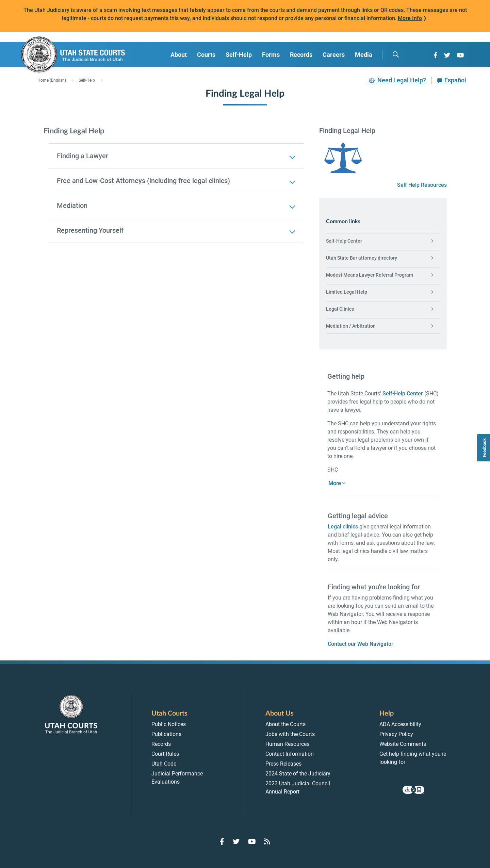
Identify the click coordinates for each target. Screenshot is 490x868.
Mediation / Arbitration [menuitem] (351, 326)
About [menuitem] (179, 55)
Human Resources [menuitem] (287, 744)
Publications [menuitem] (166, 734)
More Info (410, 18)
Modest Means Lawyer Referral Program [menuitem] (370, 275)
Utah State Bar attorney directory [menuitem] (362, 258)
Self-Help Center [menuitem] (344, 241)
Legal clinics (343, 527)
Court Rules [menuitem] (165, 754)
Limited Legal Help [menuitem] (347, 292)
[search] (396, 54)
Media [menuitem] (364, 55)
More (334, 483)
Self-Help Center (403, 394)
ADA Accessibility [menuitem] (400, 724)
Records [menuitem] (301, 55)
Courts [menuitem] (206, 55)
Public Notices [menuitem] (169, 724)
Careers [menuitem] (334, 55)
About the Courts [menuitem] (285, 724)
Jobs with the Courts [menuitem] (290, 734)
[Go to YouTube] (460, 55)
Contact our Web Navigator (361, 644)
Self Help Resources (422, 185)
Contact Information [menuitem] (290, 754)
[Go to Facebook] (435, 55)
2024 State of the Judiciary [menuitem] (298, 774)
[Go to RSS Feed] (267, 841)
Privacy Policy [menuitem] (396, 734)
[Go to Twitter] (447, 55)
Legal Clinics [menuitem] (340, 309)
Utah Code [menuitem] (164, 764)
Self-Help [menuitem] (239, 55)
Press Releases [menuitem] (283, 764)
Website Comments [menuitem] (403, 744)
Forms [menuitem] (271, 55)
